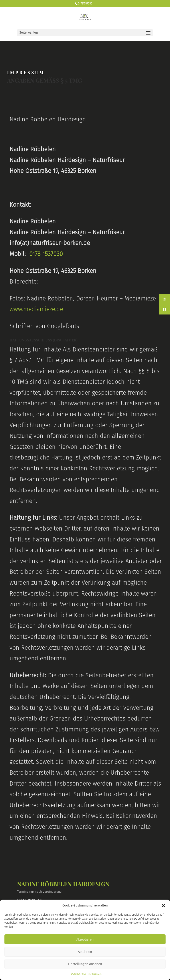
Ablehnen (85, 952)
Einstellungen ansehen (85, 964)
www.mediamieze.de (36, 309)
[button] (163, 906)
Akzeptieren (85, 939)
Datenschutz (78, 974)
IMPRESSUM (95, 974)
